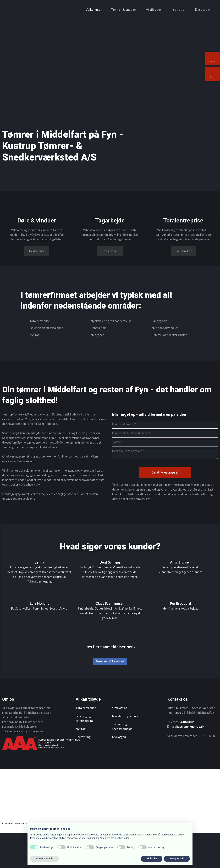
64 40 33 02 (186, 757)
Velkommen (94, 10)
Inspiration (178, 10)
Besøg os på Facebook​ (110, 696)
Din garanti (203, 10)
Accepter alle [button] (177, 859)
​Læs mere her (37, 280)
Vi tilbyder (154, 10)
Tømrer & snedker (124, 10)
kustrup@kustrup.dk (190, 761)
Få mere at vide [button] (45, 859)
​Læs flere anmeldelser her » (110, 681)
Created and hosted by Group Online (19, 858)
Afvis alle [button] (152, 859)
